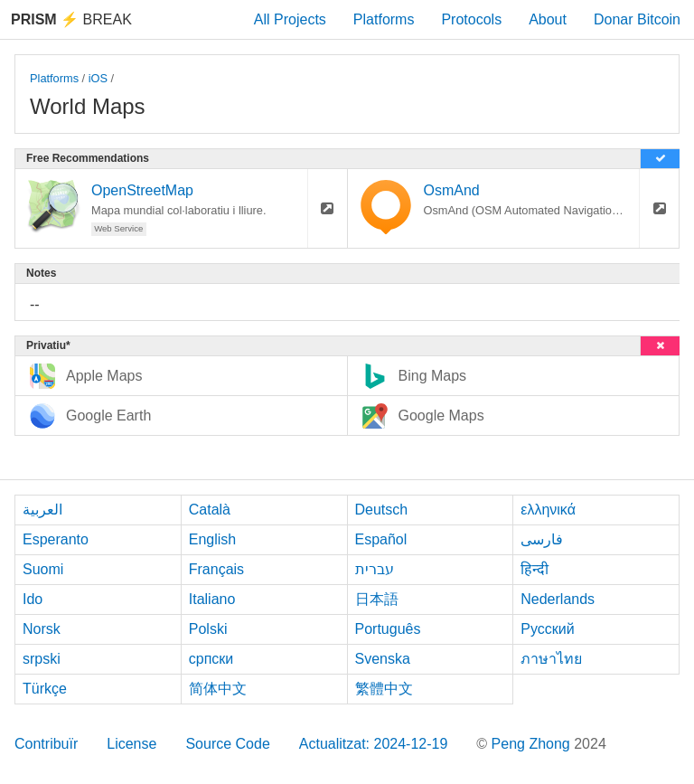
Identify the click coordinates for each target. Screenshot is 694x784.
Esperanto (56, 539)
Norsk (42, 629)
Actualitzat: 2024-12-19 (374, 744)
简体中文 (218, 689)
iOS (98, 78)
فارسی (542, 539)
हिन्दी (535, 569)
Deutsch (382, 510)
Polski (208, 629)
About (548, 19)
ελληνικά (548, 510)
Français (216, 569)
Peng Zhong (533, 744)
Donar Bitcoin (637, 19)
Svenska (383, 659)
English (212, 539)
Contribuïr (46, 744)
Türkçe (45, 689)
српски (211, 659)
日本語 (377, 599)
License (131, 744)
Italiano (212, 599)
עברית (375, 569)
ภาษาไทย (551, 659)
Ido (33, 599)
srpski (42, 659)
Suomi (43, 569)
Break (71, 19)
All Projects (290, 19)
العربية (42, 510)
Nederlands (558, 599)
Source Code (227, 744)
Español (381, 539)
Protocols (471, 19)
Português (388, 629)
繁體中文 (384, 689)
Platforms (384, 19)
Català (210, 510)
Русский (547, 629)
